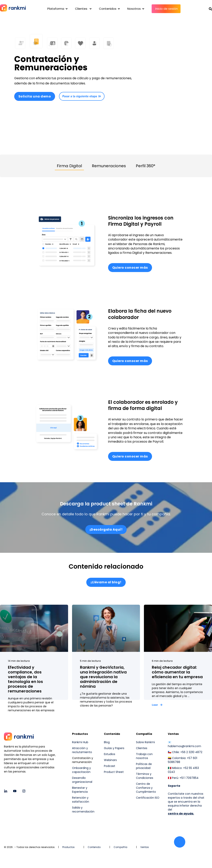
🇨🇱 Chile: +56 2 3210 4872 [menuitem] (185, 752)
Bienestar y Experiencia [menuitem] (80, 790)
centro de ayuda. (181, 814)
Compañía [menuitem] (144, 735)
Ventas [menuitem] (173, 735)
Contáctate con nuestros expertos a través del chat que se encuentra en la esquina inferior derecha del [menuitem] (186, 802)
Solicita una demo (35, 96)
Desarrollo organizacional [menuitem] (82, 780)
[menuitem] (148, 807)
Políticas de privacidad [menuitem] (144, 766)
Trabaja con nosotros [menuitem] (144, 756)
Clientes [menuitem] (142, 749)
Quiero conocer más (130, 268)
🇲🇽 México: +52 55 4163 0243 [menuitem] (183, 770)
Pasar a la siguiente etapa (82, 96)
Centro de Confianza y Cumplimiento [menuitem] (146, 788)
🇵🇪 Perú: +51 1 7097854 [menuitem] (183, 778)
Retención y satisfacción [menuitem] (81, 800)
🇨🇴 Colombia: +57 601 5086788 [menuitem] (183, 760)
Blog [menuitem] (107, 743)
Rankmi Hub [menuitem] (80, 743)
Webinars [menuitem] (110, 760)
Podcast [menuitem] (110, 766)
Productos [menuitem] (80, 735)
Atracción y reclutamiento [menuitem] (82, 751)
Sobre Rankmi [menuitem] (145, 743)
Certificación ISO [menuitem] (148, 798)
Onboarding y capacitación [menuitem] (81, 770)
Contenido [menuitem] (112, 735)
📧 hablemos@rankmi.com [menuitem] (184, 745)
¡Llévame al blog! (106, 583)
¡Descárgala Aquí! (106, 529)
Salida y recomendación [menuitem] (83, 810)
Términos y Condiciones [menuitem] (145, 776)
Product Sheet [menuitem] (114, 772)
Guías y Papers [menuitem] (114, 749)
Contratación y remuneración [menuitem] (83, 760)
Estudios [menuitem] (110, 754)
